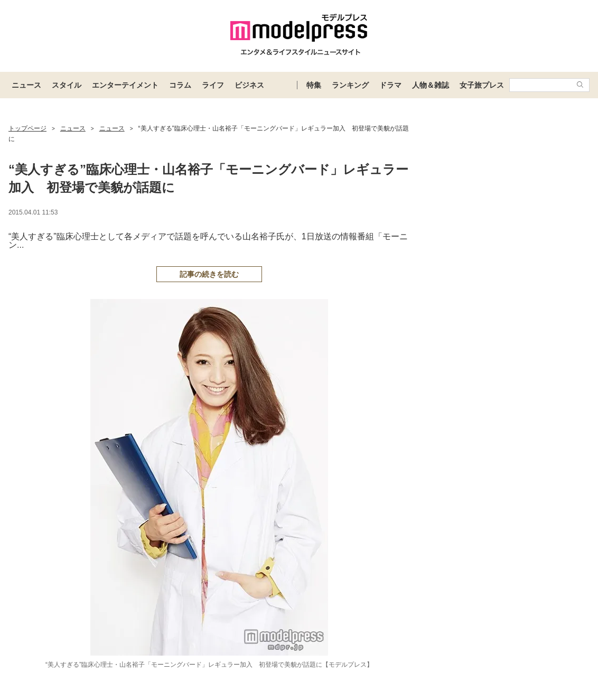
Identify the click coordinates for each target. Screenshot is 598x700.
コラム (180, 85)
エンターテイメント (125, 85)
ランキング (350, 85)
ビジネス (249, 85)
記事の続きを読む (209, 274)
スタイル (67, 85)
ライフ (213, 85)
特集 (314, 85)
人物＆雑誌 (431, 85)
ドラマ (390, 85)
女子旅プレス (482, 85)
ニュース (26, 85)
